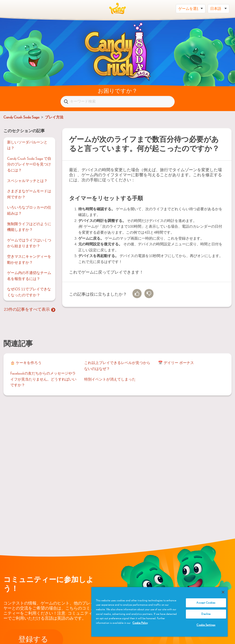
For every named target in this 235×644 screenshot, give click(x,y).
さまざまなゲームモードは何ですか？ (29, 194)
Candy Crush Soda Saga (21, 118)
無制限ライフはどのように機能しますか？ (29, 227)
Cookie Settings (206, 625)
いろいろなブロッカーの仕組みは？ (29, 211)
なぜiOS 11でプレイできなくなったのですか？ (29, 292)
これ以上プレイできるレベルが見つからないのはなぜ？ (117, 366)
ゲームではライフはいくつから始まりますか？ (29, 244)
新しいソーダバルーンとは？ (27, 146)
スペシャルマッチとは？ (27, 181)
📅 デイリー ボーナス (176, 363)
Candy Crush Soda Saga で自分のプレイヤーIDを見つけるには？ (29, 165)
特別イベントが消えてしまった (110, 380)
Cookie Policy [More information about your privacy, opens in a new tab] (140, 623)
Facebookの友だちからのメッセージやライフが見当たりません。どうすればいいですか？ (43, 379)
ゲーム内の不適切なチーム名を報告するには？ (29, 276)
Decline (206, 614)
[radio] (137, 294)
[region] (159, 612)
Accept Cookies (206, 603)
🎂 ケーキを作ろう (26, 363)
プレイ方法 (54, 118)
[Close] (223, 592)
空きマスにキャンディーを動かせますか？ (29, 260)
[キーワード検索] (118, 102)
